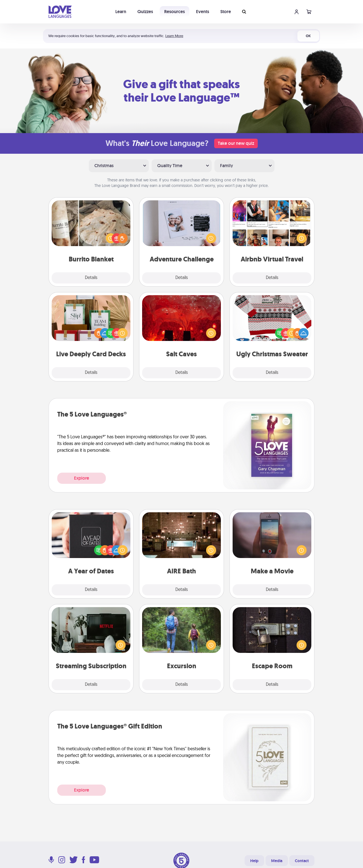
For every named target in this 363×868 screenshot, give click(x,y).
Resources (175, 12)
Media (277, 861)
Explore (82, 478)
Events (203, 12)
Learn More (174, 36)
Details (91, 278)
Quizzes (145, 12)
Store (226, 12)
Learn (121, 12)
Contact (302, 861)
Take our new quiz (236, 143)
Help (254, 861)
